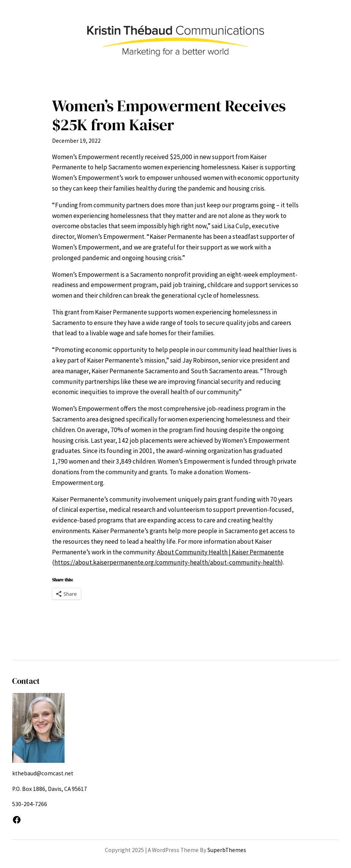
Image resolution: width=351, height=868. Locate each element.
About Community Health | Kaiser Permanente (220, 552)
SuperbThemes (227, 850)
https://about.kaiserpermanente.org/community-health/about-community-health (168, 562)
